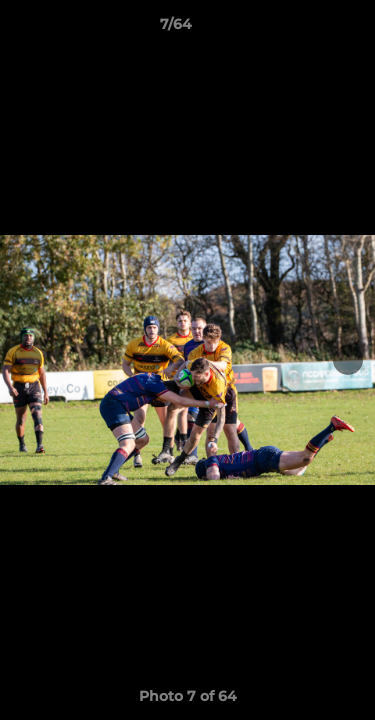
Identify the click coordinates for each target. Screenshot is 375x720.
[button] (303, 29)
